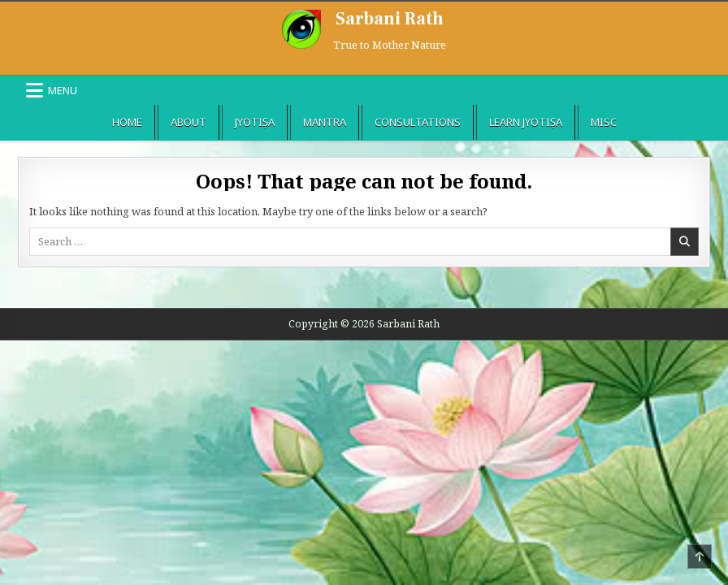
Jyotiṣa (255, 122)
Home (127, 122)
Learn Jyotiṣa (526, 122)
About (188, 122)
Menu (63, 90)
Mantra (325, 122)
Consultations (418, 122)
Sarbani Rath (390, 19)
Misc (604, 122)
